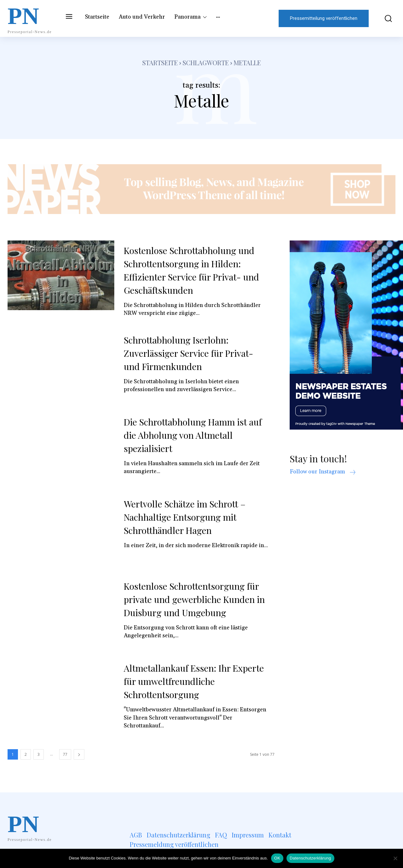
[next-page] (79, 754)
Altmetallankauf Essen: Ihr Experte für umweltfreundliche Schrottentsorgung (189, 681)
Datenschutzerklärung (310, 858)
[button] (385, 18)
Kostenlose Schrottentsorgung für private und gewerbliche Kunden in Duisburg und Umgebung (195, 599)
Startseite (160, 63)
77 (65, 754)
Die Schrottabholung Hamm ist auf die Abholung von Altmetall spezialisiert (189, 435)
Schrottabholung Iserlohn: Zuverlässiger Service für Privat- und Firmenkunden (192, 353)
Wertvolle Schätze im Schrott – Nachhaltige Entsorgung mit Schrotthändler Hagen (188, 517)
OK (277, 858)
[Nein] (395, 858)
